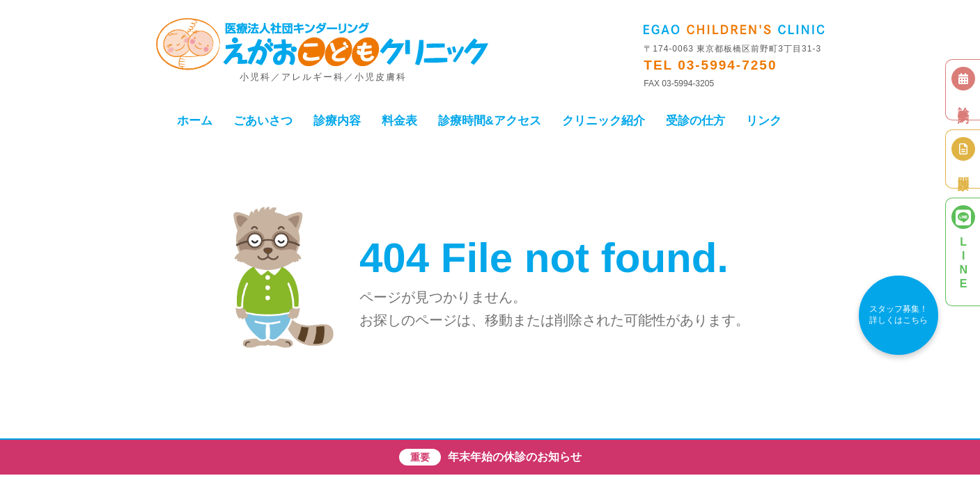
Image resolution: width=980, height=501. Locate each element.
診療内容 (337, 121)
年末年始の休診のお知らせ (515, 457)
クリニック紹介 (604, 121)
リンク (764, 121)
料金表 (399, 121)
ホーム (195, 121)
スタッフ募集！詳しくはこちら (899, 315)
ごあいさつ (263, 121)
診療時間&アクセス (490, 121)
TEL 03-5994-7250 (710, 65)
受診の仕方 (695, 121)
